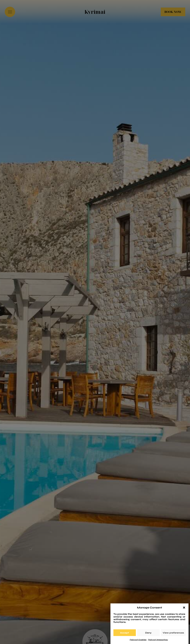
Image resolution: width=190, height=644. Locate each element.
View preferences (173, 636)
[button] (184, 611)
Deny (148, 636)
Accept (125, 636)
